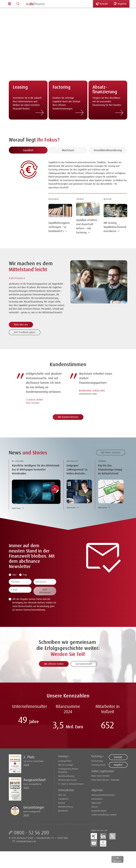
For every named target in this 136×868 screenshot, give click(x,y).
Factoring (97, 756)
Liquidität (28, 163)
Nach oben (117, 861)
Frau (25, 575)
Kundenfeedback (99, 811)
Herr (14, 575)
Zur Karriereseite (84, 664)
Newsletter (63, 811)
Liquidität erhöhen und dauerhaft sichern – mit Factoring (87, 239)
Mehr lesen (16, 508)
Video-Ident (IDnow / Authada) (105, 780)
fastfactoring (97, 761)
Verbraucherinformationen (103, 795)
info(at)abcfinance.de (26, 841)
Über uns (62, 795)
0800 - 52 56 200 (31, 832)
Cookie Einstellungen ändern (104, 815)
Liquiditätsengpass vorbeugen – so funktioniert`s (59, 239)
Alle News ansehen (111, 453)
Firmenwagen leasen (68, 780)
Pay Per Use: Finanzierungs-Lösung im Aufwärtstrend (110, 469)
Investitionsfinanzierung (108, 163)
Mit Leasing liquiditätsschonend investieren (115, 239)
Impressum (96, 803)
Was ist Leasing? (66, 765)
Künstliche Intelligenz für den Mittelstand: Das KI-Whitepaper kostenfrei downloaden (36, 469)
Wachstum (68, 163)
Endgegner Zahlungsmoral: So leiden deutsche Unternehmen (77, 470)
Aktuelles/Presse (66, 807)
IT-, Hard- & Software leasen (71, 784)
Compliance (63, 799)
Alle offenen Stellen (54, 664)
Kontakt (118, 757)
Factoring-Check (98, 765)
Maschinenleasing (66, 776)
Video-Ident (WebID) (100, 776)
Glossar (95, 807)
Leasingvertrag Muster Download (68, 770)
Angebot (118, 765)
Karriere (62, 803)
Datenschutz (97, 799)
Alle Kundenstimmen (68, 417)
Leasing (63, 756)
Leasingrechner (65, 761)
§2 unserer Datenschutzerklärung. (29, 610)
